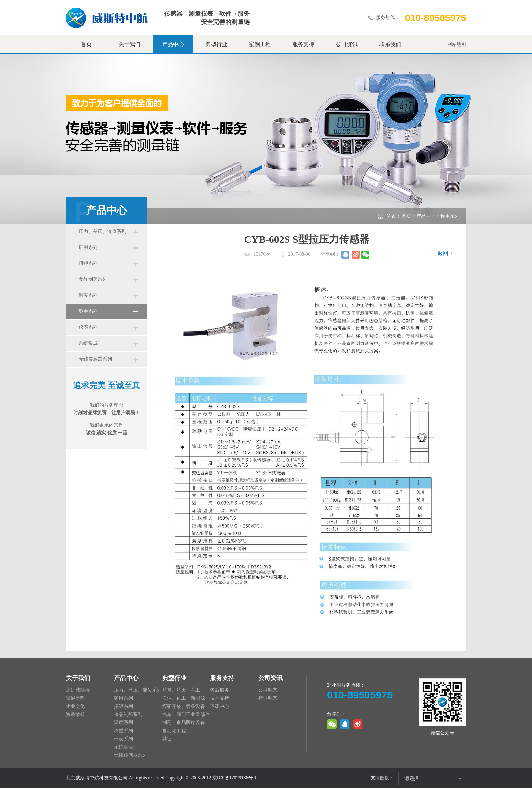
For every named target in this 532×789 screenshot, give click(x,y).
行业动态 (268, 699)
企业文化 (75, 707)
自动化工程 (174, 731)
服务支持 (303, 44)
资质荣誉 (75, 715)
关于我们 (130, 44)
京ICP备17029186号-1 (235, 779)
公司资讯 (347, 44)
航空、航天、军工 (181, 691)
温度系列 (89, 301)
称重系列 (89, 319)
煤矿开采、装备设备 (184, 707)
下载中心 (220, 707)
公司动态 (268, 691)
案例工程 (260, 44)
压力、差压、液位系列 (103, 232)
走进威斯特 (78, 691)
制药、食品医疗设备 (184, 723)
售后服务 (220, 691)
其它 (167, 740)
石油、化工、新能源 (184, 699)
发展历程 (75, 699)
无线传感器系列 (96, 371)
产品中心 (173, 44)
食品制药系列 (94, 284)
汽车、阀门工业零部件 (186, 715)
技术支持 (220, 699)
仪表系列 (89, 336)
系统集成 (89, 353)
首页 (86, 44)
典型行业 (216, 44)
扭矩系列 (89, 267)
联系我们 (390, 44)
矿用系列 (89, 249)
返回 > (445, 253)
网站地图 (457, 44)
